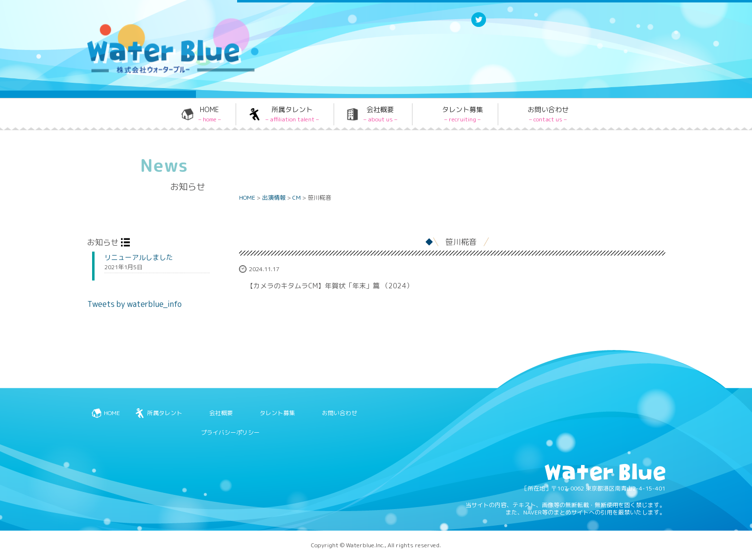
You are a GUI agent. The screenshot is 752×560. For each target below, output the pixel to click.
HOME (210, 114)
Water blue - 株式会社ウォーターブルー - (160, 72)
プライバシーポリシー (230, 432)
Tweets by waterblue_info (134, 304)
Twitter (479, 26)
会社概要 (380, 114)
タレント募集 (462, 114)
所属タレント (292, 114)
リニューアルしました (139, 257)
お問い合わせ (548, 114)
